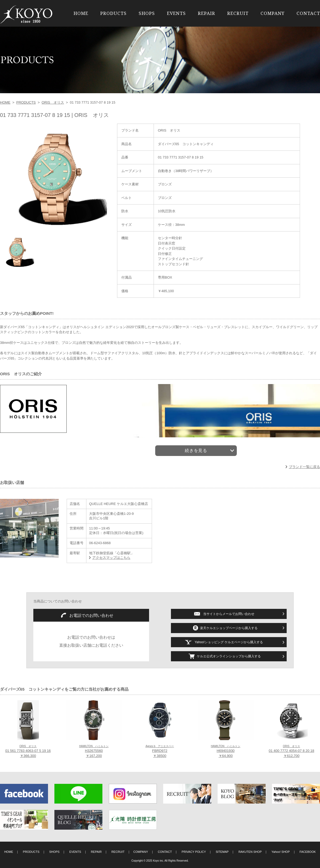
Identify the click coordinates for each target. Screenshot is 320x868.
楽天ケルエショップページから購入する (229, 628)
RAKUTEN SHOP (250, 852)
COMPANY (273, 13)
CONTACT (308, 13)
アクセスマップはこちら (111, 558)
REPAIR (207, 13)
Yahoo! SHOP (281, 852)
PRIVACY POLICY (194, 852)
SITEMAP (222, 852)
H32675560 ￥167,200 (94, 751)
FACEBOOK (308, 852)
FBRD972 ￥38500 (160, 751)
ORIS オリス (53, 102)
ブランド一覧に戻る (304, 467)
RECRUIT (238, 13)
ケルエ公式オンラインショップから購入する (229, 656)
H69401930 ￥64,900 (226, 751)
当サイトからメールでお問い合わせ (229, 614)
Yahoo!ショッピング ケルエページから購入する (229, 642)
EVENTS (176, 13)
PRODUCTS (113, 13)
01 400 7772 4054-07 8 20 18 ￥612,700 (292, 751)
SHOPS (147, 13)
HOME (81, 13)
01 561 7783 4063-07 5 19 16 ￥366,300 (28, 751)
